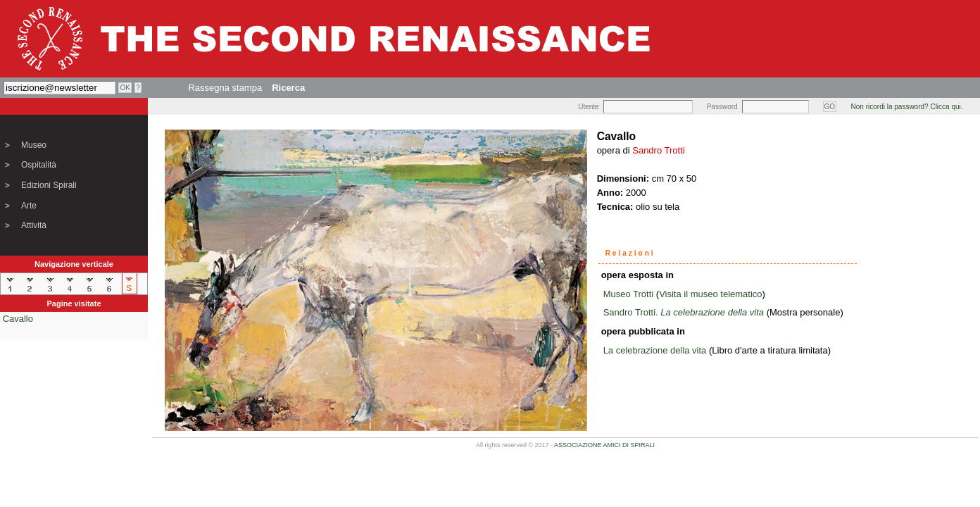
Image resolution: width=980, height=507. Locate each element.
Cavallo (18, 319)
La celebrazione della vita (655, 350)
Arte (29, 206)
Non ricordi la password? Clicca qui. (907, 107)
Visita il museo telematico (710, 294)
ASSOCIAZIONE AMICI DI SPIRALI (604, 445)
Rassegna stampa (225, 88)
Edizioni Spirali (49, 185)
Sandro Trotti (658, 150)
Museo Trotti (629, 294)
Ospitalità (39, 165)
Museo (34, 145)
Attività (34, 225)
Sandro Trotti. (684, 312)
